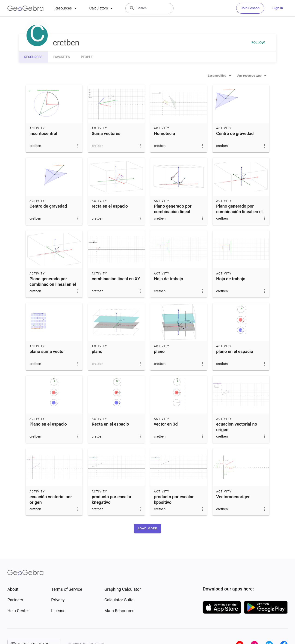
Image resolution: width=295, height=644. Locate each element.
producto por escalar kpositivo (174, 500)
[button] (147, 528)
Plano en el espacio (48, 424)
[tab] (66, 8)
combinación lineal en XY (116, 279)
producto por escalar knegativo (112, 500)
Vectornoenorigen (233, 497)
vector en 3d (166, 424)
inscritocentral (43, 134)
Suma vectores (106, 134)
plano (97, 352)
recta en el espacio (110, 206)
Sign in (278, 8)
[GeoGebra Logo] (25, 8)
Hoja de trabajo (168, 279)
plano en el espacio (235, 352)
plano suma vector (47, 352)
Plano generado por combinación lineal (173, 209)
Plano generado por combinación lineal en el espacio (239, 212)
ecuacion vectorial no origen (237, 427)
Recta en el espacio (110, 424)
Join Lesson (250, 8)
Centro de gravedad (235, 134)
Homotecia (164, 134)
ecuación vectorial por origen (51, 500)
